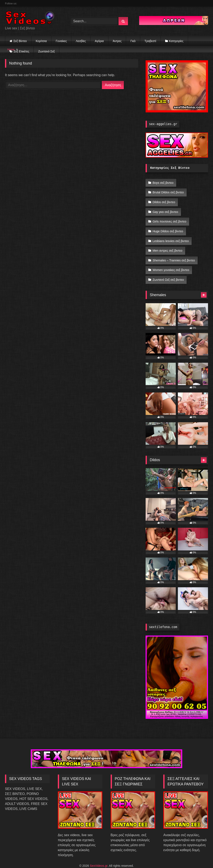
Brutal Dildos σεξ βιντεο (168, 191)
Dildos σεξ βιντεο (164, 200)
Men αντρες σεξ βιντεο (167, 244)
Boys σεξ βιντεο (163, 183)
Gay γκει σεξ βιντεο (165, 209)
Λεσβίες (81, 41)
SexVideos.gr (99, 856)
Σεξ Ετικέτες (22, 51)
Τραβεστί (150, 41)
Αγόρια (99, 41)
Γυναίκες (61, 41)
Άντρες (117, 41)
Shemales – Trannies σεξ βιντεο (174, 253)
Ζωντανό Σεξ (46, 51)
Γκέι (133, 41)
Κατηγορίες (176, 41)
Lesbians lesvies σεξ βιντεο (171, 235)
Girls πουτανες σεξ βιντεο (169, 218)
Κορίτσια (41, 41)
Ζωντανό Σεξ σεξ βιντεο (168, 271)
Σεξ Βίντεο (20, 41)
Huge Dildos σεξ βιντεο (168, 226)
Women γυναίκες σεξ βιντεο (171, 262)
